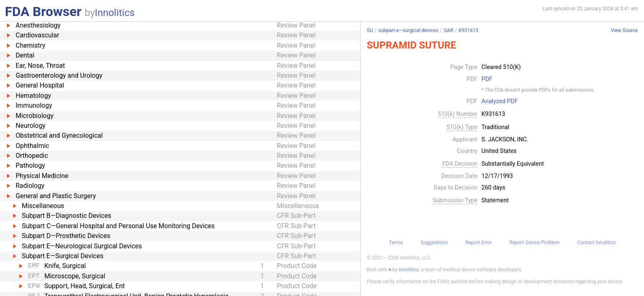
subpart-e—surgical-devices (408, 30)
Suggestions (434, 243)
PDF (487, 79)
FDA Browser (43, 12)
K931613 (468, 30)
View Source (624, 31)
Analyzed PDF (499, 102)
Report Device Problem (534, 243)
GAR (448, 30)
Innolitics (115, 13)
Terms (396, 243)
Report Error (478, 243)
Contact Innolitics (596, 243)
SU (370, 30)
